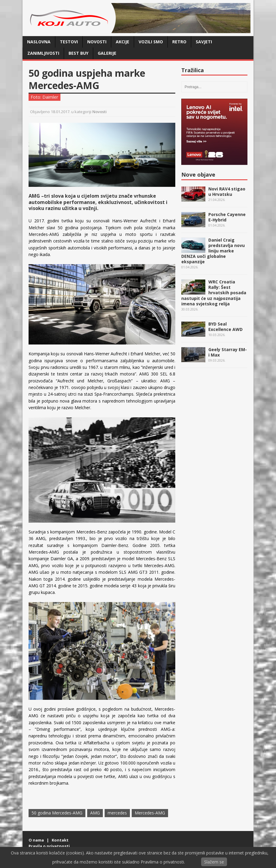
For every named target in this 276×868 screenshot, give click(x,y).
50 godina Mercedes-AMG (57, 813)
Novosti (97, 42)
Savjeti (204, 42)
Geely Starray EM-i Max (228, 352)
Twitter (50, 801)
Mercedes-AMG (150, 813)
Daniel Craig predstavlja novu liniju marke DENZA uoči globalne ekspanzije (213, 251)
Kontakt (60, 840)
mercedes (117, 813)
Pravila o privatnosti (49, 846)
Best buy (78, 53)
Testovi (69, 42)
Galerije (107, 53)
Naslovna (39, 42)
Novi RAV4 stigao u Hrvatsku (227, 192)
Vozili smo (151, 42)
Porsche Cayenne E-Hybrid (227, 217)
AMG (95, 813)
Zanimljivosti (43, 53)
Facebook (35, 801)
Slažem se (214, 862)
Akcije (123, 42)
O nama (36, 840)
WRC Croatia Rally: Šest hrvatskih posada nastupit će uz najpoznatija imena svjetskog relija (214, 293)
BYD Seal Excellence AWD (225, 327)
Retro (179, 42)
